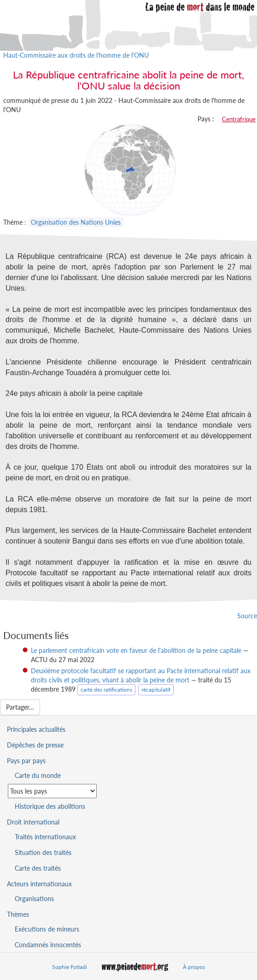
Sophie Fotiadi (70, 967)
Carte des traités (38, 868)
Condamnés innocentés (48, 945)
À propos (194, 967)
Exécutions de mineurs (47, 929)
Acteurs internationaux (39, 884)
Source (247, 616)
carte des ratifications (106, 690)
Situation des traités (43, 852)
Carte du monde (38, 775)
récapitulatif (156, 690)
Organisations (34, 899)
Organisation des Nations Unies (76, 222)
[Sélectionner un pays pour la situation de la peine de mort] (52, 791)
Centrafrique (239, 119)
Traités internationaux (45, 837)
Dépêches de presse (35, 745)
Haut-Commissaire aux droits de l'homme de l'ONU (76, 55)
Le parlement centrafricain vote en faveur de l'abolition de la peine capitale (136, 650)
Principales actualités (36, 729)
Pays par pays (26, 761)
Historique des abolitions (50, 806)
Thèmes (18, 914)
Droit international (33, 822)
